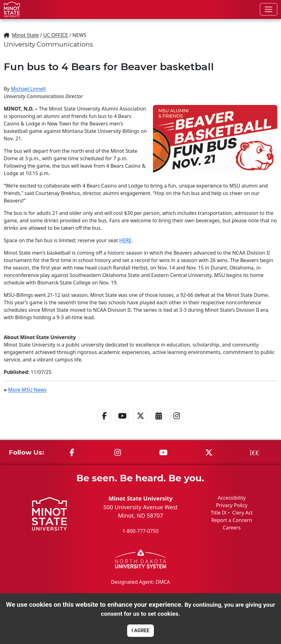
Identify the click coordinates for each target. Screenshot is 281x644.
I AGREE (140, 630)
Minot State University (140, 498)
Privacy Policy (232, 505)
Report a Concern (232, 520)
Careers (232, 528)
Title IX (219, 513)
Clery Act (242, 513)
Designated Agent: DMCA (140, 582)
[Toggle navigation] (269, 9)
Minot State (25, 35)
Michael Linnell (28, 89)
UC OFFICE (56, 35)
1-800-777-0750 (140, 531)
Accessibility (232, 498)
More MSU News (27, 390)
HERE (126, 240)
